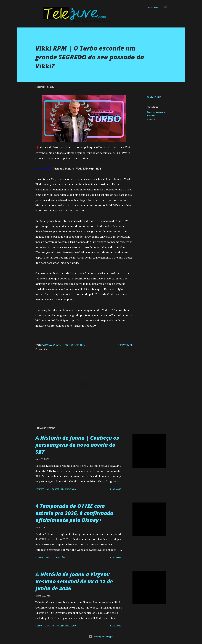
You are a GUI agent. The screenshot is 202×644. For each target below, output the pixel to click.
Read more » (116, 489)
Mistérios (151, 116)
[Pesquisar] (153, 7)
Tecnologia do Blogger (101, 637)
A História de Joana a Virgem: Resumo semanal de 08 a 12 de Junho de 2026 (74, 581)
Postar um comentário (64, 489)
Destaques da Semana (156, 112)
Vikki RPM (151, 119)
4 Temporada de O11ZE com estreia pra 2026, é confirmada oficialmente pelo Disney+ (74, 513)
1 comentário (59, 557)
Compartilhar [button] (154, 97)
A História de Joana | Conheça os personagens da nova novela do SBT (77, 445)
